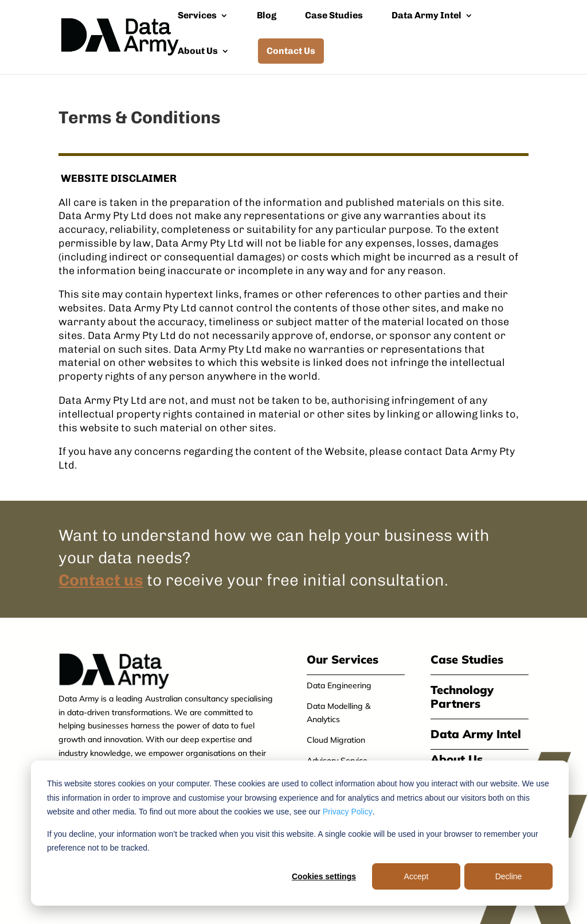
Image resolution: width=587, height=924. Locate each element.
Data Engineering (339, 685)
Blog (267, 16)
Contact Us (291, 51)
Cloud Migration (336, 740)
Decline (509, 876)
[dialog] (300, 833)
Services (197, 16)
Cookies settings (324, 876)
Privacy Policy (348, 812)
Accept (416, 876)
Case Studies (334, 16)
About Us (198, 52)
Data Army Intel (426, 16)
